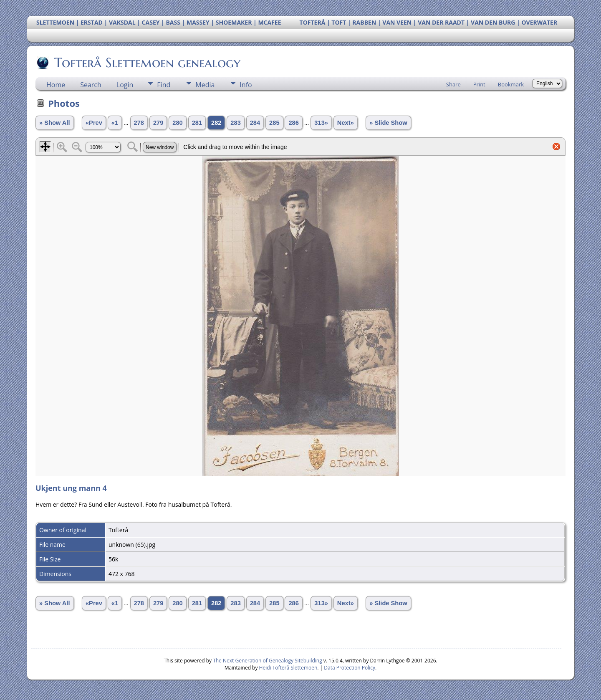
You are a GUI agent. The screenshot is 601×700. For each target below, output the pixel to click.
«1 (115, 123)
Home (56, 85)
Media (205, 85)
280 (177, 123)
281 (197, 123)
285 (274, 123)
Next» (346, 123)
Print (479, 84)
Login (125, 85)
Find (164, 85)
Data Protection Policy (350, 668)
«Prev (94, 123)
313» (321, 123)
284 (255, 123)
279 (158, 123)
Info (246, 85)
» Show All (55, 123)
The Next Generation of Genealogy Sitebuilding (268, 661)
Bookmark (511, 84)
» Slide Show (388, 123)
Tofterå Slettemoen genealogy (147, 63)
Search (91, 85)
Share (453, 84)
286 (293, 123)
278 (139, 123)
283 (235, 123)
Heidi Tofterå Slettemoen (288, 668)
